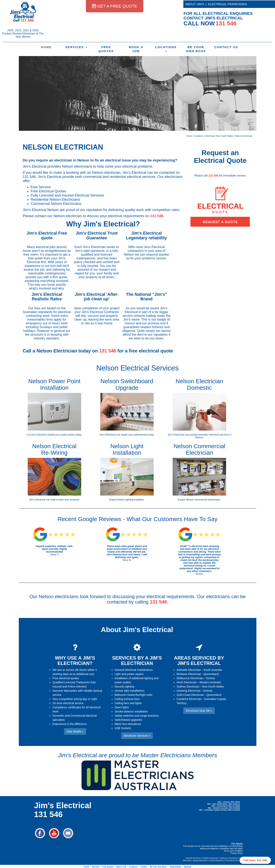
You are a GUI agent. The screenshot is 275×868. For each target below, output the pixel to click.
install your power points (61, 435)
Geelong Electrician (189, 691)
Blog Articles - (177, 867)
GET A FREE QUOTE (115, 6)
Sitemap (188, 867)
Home (46, 47)
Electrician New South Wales (219, 136)
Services (76, 47)
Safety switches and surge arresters (137, 716)
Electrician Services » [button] (137, 736)
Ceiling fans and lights (128, 703)
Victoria (210, 678)
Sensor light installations (130, 691)
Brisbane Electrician (189, 674)
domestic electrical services (213, 435)
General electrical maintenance (134, 670)
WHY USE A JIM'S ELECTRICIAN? (75, 660)
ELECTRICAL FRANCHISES (227, 4)
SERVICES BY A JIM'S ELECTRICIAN (137, 660)
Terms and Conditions (233, 851)
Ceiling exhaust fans (127, 699)
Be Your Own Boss (196, 49)
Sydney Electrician (188, 687)
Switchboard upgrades (128, 720)
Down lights (122, 707)
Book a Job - (123, 867)
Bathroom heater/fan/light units (134, 695)
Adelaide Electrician (189, 670)
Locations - (135, 867)
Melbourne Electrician (190, 678)
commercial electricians (207, 500)
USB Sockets (123, 728)
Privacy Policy (237, 853)
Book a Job (136, 49)
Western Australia (210, 682)
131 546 (157, 216)
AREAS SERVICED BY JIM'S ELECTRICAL (199, 660)
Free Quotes (106, 49)
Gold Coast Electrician (190, 695)
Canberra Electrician (189, 699)
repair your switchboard (134, 435)
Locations (166, 49)
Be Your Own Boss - (160, 867)
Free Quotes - (109, 867)
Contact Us (226, 47)
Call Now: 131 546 (255, 860)
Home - (88, 867)
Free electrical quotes (66, 678)
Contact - (145, 867)
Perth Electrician (187, 682)
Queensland (211, 674)
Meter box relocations (128, 724)
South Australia (213, 670)
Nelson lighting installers (130, 500)
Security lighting (124, 687)
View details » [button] (75, 731)
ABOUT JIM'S (195, 4)
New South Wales (213, 687)
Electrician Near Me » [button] (199, 711)
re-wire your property (68, 500)
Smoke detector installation (131, 711)
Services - (97, 867)
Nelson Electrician (244, 136)
